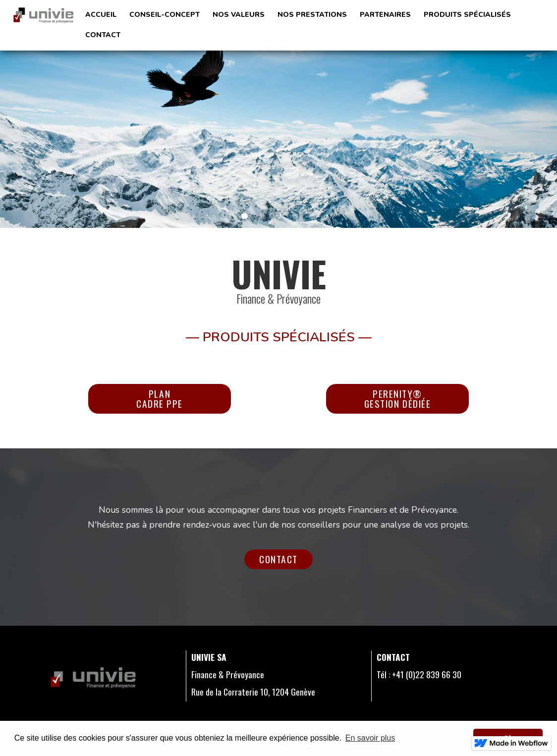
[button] (312, 15)
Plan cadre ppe (160, 399)
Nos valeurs (239, 15)
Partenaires (385, 15)
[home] (43, 14)
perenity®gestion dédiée (398, 399)
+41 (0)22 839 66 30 (427, 674)
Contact (278, 559)
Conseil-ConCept (165, 15)
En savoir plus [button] (370, 738)
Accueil (101, 15)
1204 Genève (293, 692)
